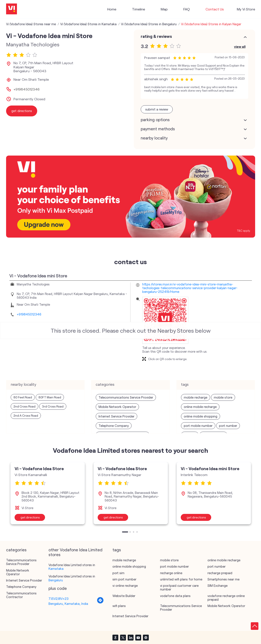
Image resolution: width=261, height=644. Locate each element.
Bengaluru (56, 580)
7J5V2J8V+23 (59, 599)
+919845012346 (27, 89)
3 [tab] (134, 532)
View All (240, 46)
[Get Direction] (100, 602)
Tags (117, 550)
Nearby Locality (154, 138)
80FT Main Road (50, 397)
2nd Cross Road (24, 406)
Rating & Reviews (156, 36)
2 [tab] (130, 532)
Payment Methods (158, 129)
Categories (16, 550)
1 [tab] (123, 532)
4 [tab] (137, 532)
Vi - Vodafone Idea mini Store (210, 468)
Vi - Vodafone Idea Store (39, 468)
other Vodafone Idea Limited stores (75, 552)
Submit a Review (157, 109)
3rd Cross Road (53, 406)
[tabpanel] (48, 493)
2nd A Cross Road (26, 415)
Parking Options (155, 120)
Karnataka (56, 569)
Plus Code (58, 588)
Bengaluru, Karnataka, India (68, 604)
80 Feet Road (23, 397)
